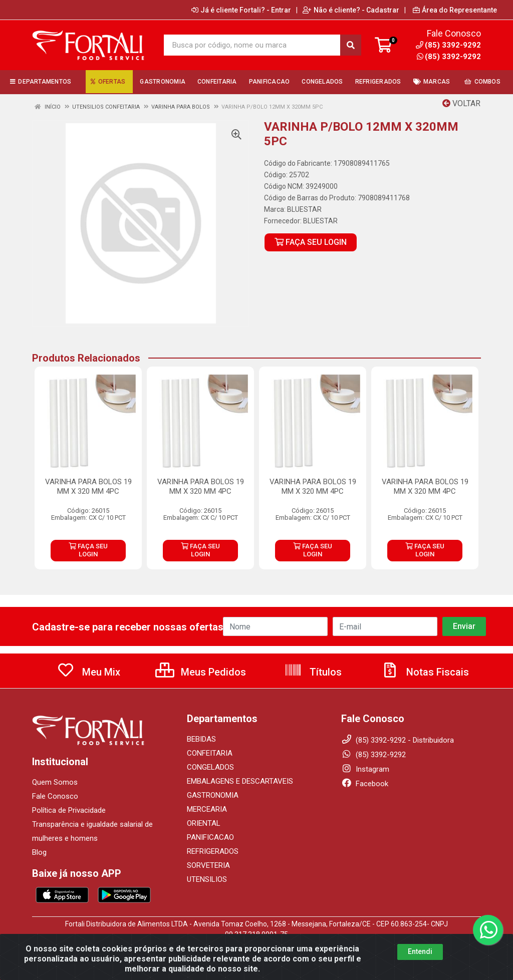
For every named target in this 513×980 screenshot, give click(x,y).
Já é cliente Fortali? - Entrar (241, 10)
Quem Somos (55, 782)
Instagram (365, 769)
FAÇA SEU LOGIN (311, 242)
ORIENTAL (204, 823)
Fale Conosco (55, 796)
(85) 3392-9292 (449, 57)
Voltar (461, 103)
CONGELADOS (210, 767)
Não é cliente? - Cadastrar (351, 10)
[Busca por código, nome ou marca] (252, 45)
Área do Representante (455, 10)
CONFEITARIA (210, 753)
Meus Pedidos (201, 672)
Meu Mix (88, 672)
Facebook (365, 784)
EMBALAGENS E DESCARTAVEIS (240, 781)
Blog (39, 852)
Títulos (313, 672)
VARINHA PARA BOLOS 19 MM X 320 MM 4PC (88, 486)
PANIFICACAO (210, 837)
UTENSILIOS (207, 879)
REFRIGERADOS (213, 851)
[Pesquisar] (351, 45)
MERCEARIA (207, 809)
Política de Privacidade (69, 810)
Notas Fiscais (425, 672)
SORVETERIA (208, 865)
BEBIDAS (201, 739)
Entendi (420, 951)
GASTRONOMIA (213, 795)
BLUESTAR (304, 209)
